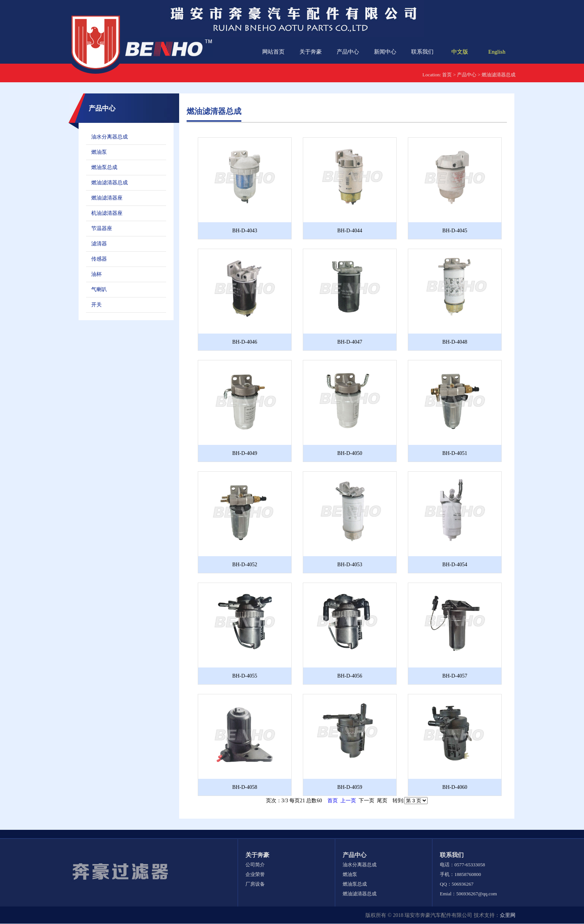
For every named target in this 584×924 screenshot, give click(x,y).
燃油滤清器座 (107, 198)
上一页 (348, 801)
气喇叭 (99, 289)
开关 (96, 305)
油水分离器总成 (110, 137)
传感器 (99, 259)
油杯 (96, 274)
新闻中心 (385, 52)
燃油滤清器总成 (499, 75)
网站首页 (273, 52)
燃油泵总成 (104, 167)
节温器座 (102, 228)
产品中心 (348, 52)
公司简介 (255, 865)
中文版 (460, 52)
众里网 (508, 915)
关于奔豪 (311, 52)
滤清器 (99, 244)
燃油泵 (99, 152)
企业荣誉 (255, 874)
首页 (447, 75)
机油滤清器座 (107, 213)
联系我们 (422, 52)
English (497, 52)
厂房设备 (255, 884)
